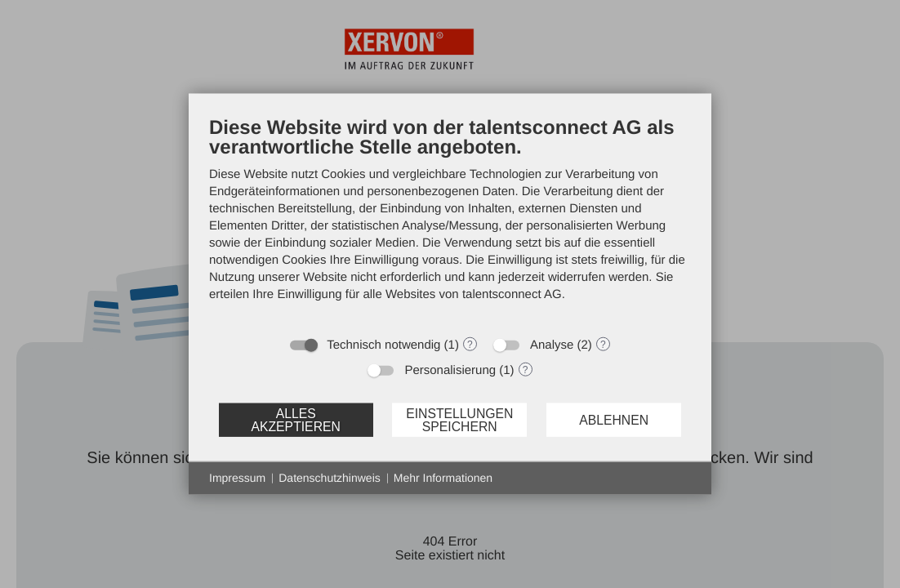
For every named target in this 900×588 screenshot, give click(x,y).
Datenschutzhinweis (330, 478)
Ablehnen (614, 419)
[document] (450, 221)
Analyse (552, 345)
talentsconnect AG (512, 294)
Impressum (237, 478)
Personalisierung (450, 370)
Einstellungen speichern (459, 419)
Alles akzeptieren (295, 419)
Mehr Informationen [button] (443, 478)
